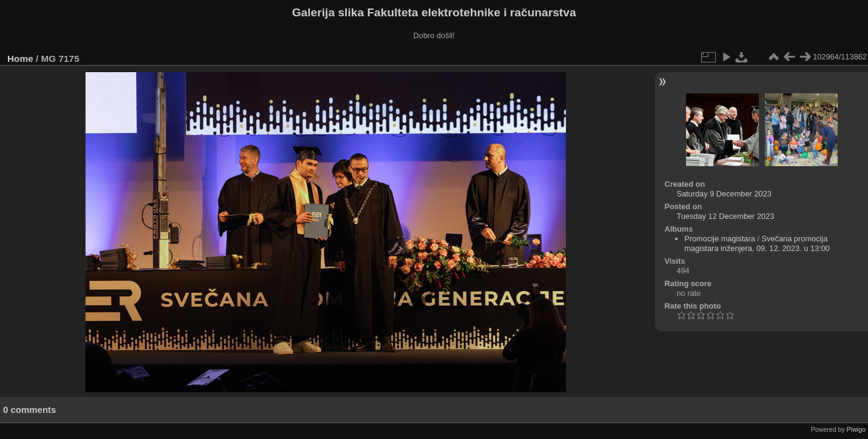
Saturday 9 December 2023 (724, 194)
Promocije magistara (720, 239)
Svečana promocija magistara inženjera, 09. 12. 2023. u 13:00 (757, 243)
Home (20, 59)
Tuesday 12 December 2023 (725, 216)
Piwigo (856, 429)
